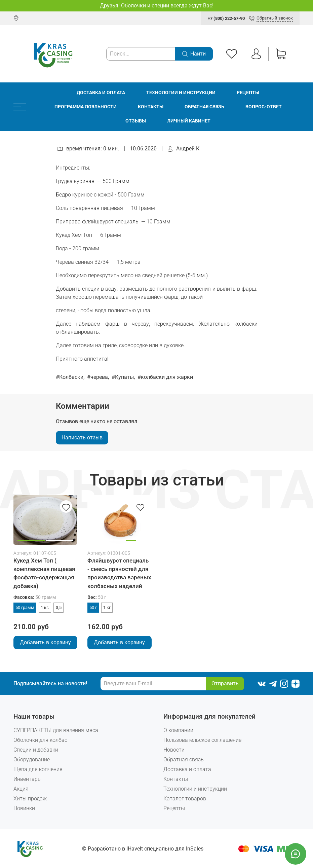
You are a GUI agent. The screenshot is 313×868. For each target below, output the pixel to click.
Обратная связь (204, 107)
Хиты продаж (30, 799)
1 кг (107, 607)
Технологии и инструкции (181, 93)
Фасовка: (35, 597)
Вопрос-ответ (264, 107)
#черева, (99, 377)
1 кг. (45, 607)
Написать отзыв (82, 438)
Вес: (97, 597)
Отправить (225, 683)
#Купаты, (124, 377)
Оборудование (32, 759)
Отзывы (136, 121)
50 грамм (25, 607)
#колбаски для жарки (165, 377)
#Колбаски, (71, 377)
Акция (21, 789)
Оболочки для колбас (40, 740)
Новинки (24, 808)
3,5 (59, 607)
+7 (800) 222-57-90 (226, 18)
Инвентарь (27, 779)
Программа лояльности (86, 107)
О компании (178, 730)
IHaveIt (135, 849)
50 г (93, 607)
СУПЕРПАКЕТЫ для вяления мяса (56, 730)
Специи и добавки (36, 750)
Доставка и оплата (101, 93)
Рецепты (248, 93)
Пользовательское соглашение (202, 740)
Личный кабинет (189, 121)
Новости (174, 750)
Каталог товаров (185, 799)
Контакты (151, 107)
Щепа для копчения (38, 769)
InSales (195, 849)
